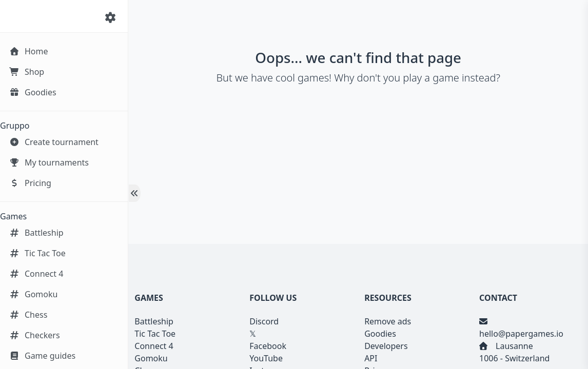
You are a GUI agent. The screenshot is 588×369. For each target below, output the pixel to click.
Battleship (154, 321)
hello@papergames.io (521, 334)
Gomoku (151, 358)
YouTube (266, 358)
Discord (264, 321)
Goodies (380, 334)
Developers (386, 346)
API (371, 358)
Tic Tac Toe (155, 334)
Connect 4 (154, 346)
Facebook (268, 346)
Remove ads (388, 321)
